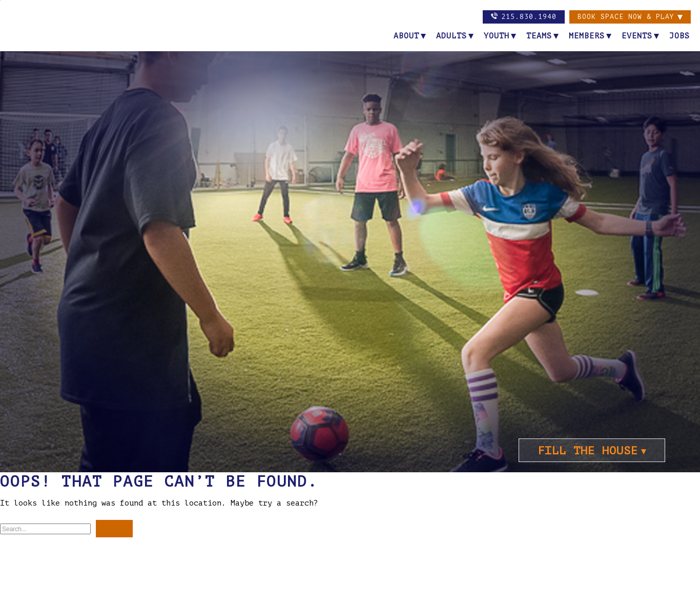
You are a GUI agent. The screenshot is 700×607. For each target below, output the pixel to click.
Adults (451, 36)
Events (637, 36)
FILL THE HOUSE (588, 451)
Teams (539, 36)
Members (587, 36)
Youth (497, 36)
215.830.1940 (524, 16)
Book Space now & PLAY (626, 17)
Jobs (680, 36)
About (406, 36)
